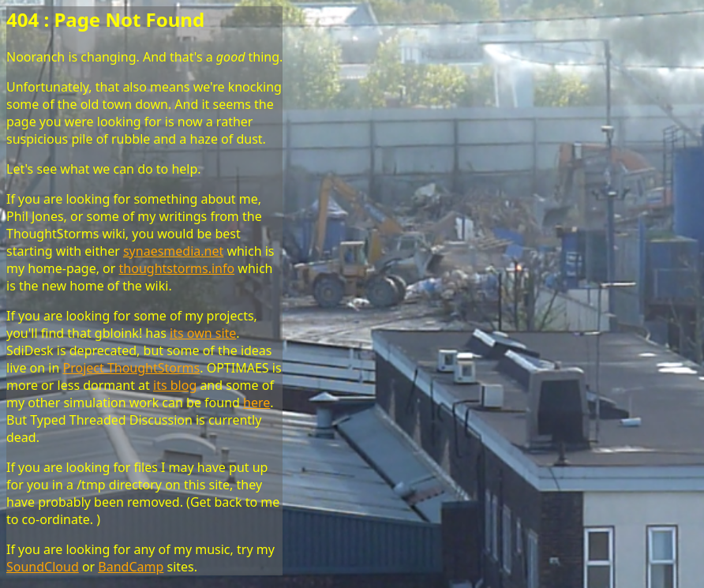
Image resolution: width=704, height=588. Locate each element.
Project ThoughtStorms (131, 368)
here (257, 403)
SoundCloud (43, 567)
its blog (175, 385)
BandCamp (131, 567)
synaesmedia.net (173, 251)
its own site (203, 333)
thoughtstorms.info (177, 268)
